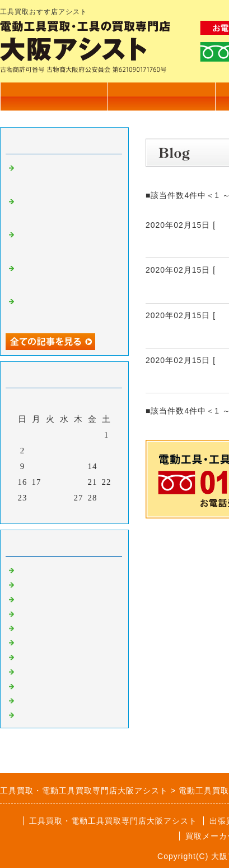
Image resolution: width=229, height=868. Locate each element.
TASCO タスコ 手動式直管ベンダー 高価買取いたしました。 (66, 277)
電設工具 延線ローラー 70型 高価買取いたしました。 (71, 243)
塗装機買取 (39, 656)
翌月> (88, 512)
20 (79, 482)
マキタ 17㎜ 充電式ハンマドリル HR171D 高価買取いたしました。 (66, 310)
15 (107, 466)
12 (65, 466)
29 (107, 498)
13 (79, 466)
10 (37, 466)
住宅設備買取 (44, 584)
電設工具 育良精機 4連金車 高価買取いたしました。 (66, 210)
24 (37, 498)
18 (51, 482)
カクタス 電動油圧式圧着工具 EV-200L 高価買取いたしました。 (67, 176)
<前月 (41, 512)
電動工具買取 (44, 569)
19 (65, 482)
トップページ (54, 96)
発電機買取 (39, 641)
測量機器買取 (44, 613)
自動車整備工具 (48, 685)
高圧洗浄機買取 (48, 714)
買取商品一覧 (161, 96)
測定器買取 (39, 700)
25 (51, 498)
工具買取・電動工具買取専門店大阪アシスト (113, 821)
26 (65, 498)
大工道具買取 (44, 598)
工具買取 (35, 627)
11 (50, 466)
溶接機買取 (39, 670)
